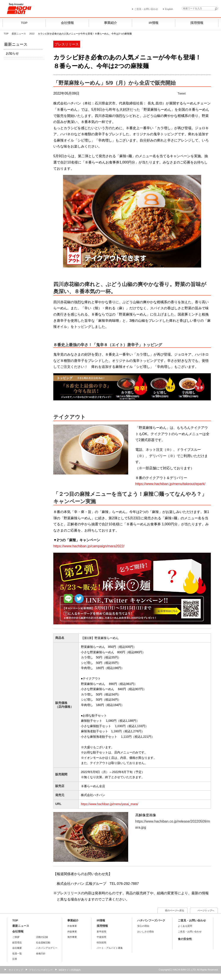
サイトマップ (16, 970)
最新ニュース (19, 34)
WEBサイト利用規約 (70, 970)
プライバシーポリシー (41, 970)
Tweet (182, 93)
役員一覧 (17, 954)
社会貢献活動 (43, 943)
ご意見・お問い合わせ (192, 920)
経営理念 (17, 943)
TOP (6, 34)
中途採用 (101, 937)
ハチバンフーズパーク (151, 920)
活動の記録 (42, 937)
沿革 (15, 959)
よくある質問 (185, 926)
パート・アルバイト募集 (110, 948)
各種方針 (41, 954)
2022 (32, 34)
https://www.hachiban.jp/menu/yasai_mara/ (110, 804)
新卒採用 (101, 932)
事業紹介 (73, 920)
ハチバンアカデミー (47, 948)
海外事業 (72, 937)
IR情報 (101, 920)
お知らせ (12, 53)
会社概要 (17, 948)
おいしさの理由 (146, 932)
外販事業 (72, 932)
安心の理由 (143, 926)
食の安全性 (185, 939)
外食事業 (72, 926)
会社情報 (18, 931)
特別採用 (101, 943)
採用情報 (102, 926)
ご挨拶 (16, 937)
